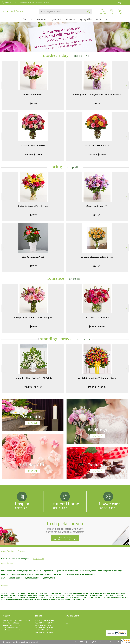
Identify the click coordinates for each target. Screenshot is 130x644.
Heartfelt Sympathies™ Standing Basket (97, 378)
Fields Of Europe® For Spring (33, 206)
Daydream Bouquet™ (97, 206)
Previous (4, 85)
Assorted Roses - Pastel (33, 145)
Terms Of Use (80, 642)
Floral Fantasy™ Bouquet (97, 317)
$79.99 (33, 215)
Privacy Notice (93, 642)
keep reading (39, 559)
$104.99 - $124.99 (33, 387)
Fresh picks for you (65, 527)
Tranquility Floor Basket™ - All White (33, 378)
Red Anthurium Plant (33, 257)
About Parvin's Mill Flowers (13, 551)
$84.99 (33, 104)
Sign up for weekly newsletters (65, 538)
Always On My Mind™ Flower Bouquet (33, 317)
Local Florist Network (108, 642)
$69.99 (33, 266)
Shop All (79, 56)
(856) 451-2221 (11, 3)
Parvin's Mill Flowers (13, 11)
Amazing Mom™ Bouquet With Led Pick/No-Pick (97, 94)
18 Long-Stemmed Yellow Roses (97, 257)
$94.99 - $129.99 (33, 154)
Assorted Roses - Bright (97, 145)
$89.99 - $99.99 (97, 326)
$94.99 (97, 266)
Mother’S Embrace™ (33, 94)
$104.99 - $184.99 (97, 387)
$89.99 (33, 326)
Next (127, 85)
